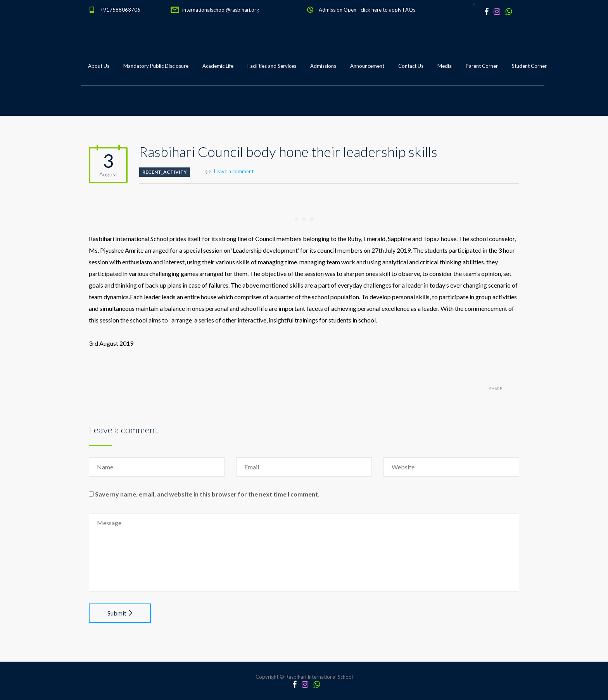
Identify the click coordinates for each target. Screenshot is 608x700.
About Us (99, 66)
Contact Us (411, 66)
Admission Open (338, 10)
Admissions (323, 66)
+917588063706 (120, 10)
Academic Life (218, 66)
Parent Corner (482, 66)
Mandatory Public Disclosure (156, 66)
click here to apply (381, 10)
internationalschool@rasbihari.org (221, 10)
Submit (120, 613)
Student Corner (529, 66)
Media (445, 66)
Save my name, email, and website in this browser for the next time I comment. (207, 494)
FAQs (409, 10)
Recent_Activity (165, 172)
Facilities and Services (272, 66)
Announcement (367, 66)
